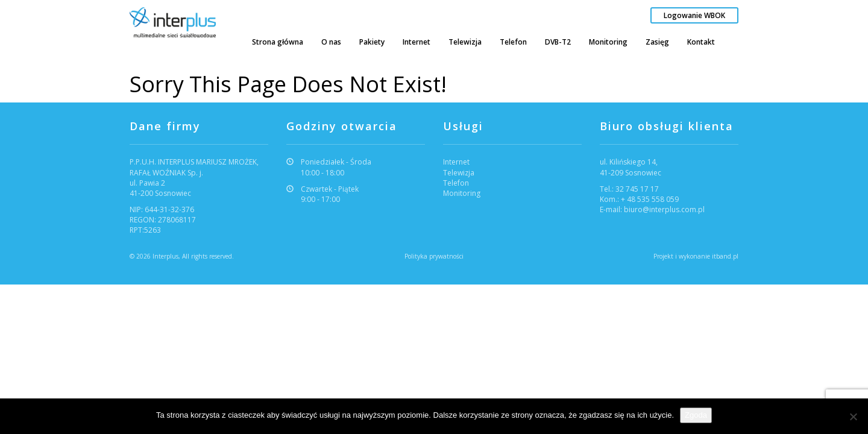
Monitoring (608, 42)
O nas (331, 42)
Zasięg (657, 42)
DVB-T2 (558, 42)
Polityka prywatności (434, 256)
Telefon (513, 42)
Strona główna (278, 42)
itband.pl (725, 256)
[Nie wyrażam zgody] (853, 417)
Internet (417, 42)
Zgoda (696, 415)
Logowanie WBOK (694, 15)
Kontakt (701, 42)
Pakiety (372, 42)
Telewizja (465, 42)
